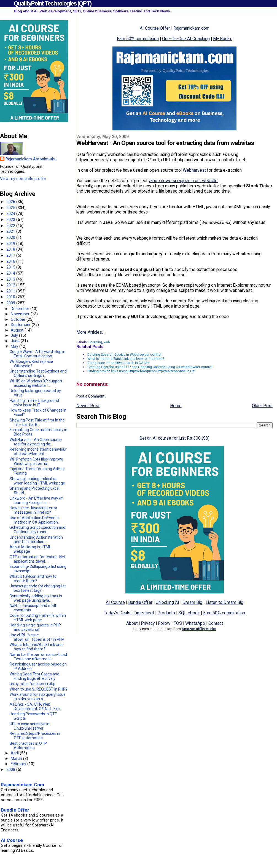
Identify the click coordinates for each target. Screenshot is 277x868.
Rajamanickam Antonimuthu (31, 159)
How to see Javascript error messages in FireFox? (33, 510)
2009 (11, 303)
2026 (11, 202)
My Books (223, 39)
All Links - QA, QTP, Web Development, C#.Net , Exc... (36, 707)
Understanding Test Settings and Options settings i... (38, 373)
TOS (178, 623)
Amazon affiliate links (199, 629)
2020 (11, 237)
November (21, 314)
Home (176, 406)
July (15, 335)
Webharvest (194, 170)
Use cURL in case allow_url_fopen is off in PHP (37, 637)
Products (166, 613)
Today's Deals (117, 613)
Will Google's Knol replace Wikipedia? (31, 364)
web (107, 342)
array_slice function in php (33, 684)
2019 (11, 243)
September (21, 325)
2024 (11, 213)
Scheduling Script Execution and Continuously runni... (37, 530)
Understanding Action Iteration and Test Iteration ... (36, 540)
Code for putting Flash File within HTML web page (38, 618)
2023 (11, 220)
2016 (11, 261)
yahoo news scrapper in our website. (183, 181)
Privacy (148, 623)
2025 (11, 208)
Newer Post (88, 406)
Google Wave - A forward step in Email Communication (37, 354)
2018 (11, 249)
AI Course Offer (155, 28)
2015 (11, 267)
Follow (164, 623)
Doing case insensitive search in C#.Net (118, 363)
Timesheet (144, 613)
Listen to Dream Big (224, 602)
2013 (11, 279)
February (19, 764)
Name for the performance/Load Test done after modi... (38, 657)
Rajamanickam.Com (22, 785)
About (132, 623)
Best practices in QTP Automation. (28, 746)
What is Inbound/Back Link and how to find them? (126, 359)
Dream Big (192, 602)
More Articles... (90, 332)
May (15, 346)
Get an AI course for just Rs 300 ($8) (174, 438)
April (15, 753)
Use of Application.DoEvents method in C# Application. (34, 520)
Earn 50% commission (138, 39)
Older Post (262, 406)
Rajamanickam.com (191, 28)
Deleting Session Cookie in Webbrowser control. (125, 354)
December (21, 309)
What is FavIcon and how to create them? (33, 579)
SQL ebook (189, 613)
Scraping (95, 342)
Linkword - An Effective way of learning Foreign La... (36, 500)
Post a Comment (90, 396)
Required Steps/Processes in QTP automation (35, 736)
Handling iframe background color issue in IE (34, 403)
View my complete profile (23, 179)
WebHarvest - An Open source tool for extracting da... (36, 442)
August (18, 330)
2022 (11, 226)
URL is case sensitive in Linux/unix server (29, 726)
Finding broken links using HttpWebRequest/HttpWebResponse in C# (141, 371)
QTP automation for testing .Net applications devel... (37, 559)
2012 (11, 285)
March (17, 759)
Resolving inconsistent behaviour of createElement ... (38, 451)
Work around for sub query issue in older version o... (38, 697)
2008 (11, 770)
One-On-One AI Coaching (186, 39)
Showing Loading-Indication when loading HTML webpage (37, 481)
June (16, 341)
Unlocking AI (167, 602)
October (19, 319)
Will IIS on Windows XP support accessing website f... (36, 383)
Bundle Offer (140, 602)
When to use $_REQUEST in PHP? (39, 689)
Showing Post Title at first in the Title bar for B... (37, 422)
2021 (11, 231)
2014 (11, 273)
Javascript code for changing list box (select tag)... (38, 588)
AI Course (115, 602)
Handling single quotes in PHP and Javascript (35, 627)
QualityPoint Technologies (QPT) (53, 3)
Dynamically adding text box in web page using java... (36, 598)
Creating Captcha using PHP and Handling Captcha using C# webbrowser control (150, 367)
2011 (11, 291)
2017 (11, 255)
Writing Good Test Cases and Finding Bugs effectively (34, 676)
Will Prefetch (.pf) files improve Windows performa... (36, 461)
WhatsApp (195, 623)
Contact (216, 623)
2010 (11, 297)
